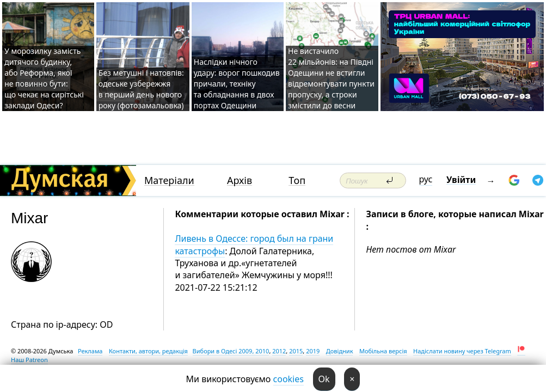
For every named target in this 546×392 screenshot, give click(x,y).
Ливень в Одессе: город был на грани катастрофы (254, 244)
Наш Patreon (29, 360)
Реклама (90, 351)
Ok (324, 379)
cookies (289, 379)
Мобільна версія (383, 351)
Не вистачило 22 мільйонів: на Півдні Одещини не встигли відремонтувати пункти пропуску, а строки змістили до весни (331, 78)
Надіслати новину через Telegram (462, 351)
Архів (240, 180)
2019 (313, 351)
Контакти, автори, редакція (148, 351)
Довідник (340, 351)
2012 (279, 351)
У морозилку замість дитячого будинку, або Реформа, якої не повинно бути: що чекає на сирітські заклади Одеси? (44, 78)
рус (426, 179)
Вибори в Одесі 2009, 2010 (231, 351)
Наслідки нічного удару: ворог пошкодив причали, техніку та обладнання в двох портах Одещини (237, 84)
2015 (296, 351)
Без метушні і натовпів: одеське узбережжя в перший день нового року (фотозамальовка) (141, 89)
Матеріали (169, 180)
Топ (297, 180)
